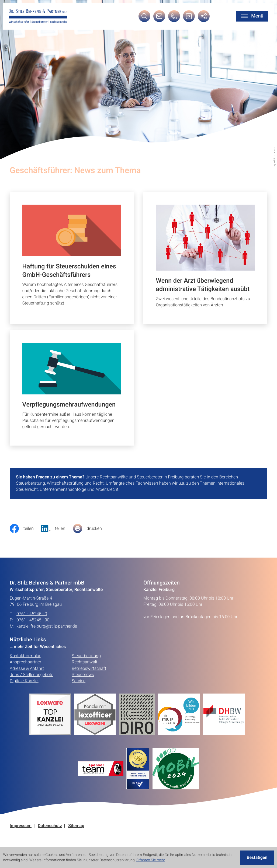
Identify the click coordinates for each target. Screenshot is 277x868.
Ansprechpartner (25, 662)
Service (79, 681)
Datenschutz (50, 826)
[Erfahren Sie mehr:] (138, 714)
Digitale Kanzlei (24, 681)
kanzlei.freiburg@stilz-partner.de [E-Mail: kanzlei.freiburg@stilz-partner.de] (47, 626)
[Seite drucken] (91, 528)
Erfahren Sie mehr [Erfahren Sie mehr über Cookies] (151, 860)
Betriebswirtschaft (89, 668)
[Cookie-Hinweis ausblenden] (257, 858)
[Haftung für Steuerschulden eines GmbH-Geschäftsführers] (72, 258)
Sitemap (76, 826)
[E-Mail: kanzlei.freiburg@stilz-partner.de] (159, 18)
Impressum (21, 826)
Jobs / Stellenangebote (32, 675)
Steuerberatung (30, 483)
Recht (98, 483)
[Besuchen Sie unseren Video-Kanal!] (189, 18)
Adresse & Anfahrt (27, 668)
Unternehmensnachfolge (63, 489)
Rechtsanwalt (85, 662)
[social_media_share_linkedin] (57, 528)
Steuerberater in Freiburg (160, 477)
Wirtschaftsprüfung (65, 483)
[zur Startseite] (38, 16)
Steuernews (83, 675)
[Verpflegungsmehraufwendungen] (72, 388)
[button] (174, 18)
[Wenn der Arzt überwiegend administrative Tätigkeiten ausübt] (205, 258)
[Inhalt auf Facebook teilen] (25, 528)
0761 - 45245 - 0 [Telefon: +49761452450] (32, 614)
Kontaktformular (25, 656)
